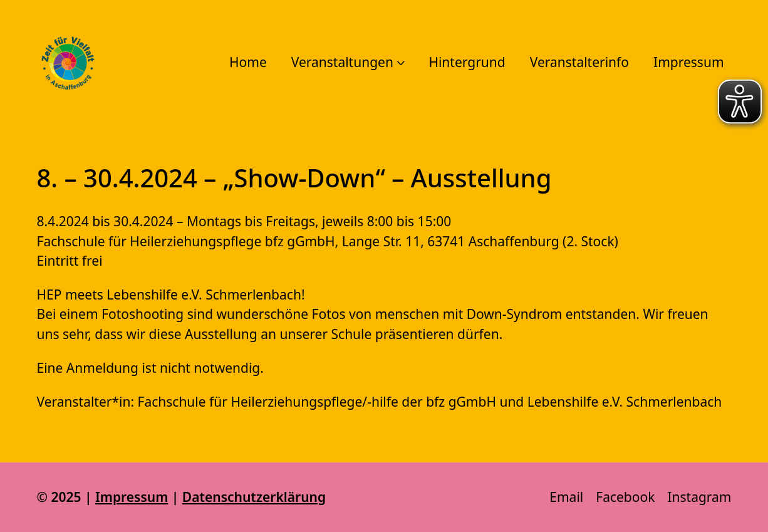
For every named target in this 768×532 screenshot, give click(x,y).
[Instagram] (699, 497)
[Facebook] (625, 497)
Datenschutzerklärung (254, 497)
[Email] (566, 497)
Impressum (132, 497)
